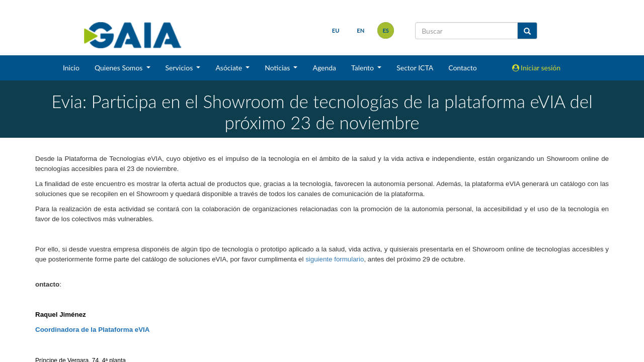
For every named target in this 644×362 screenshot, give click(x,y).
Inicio (71, 68)
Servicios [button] (180, 68)
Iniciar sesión (537, 68)
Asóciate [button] (229, 68)
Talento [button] (364, 68)
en (360, 30)
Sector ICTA (415, 68)
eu (336, 30)
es (386, 30)
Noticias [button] (278, 68)
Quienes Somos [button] (119, 68)
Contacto (462, 68)
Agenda (324, 68)
